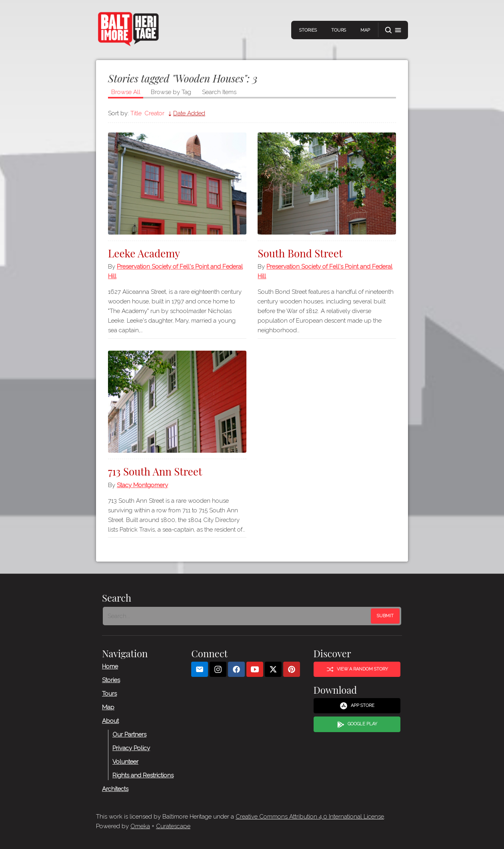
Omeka (140, 826)
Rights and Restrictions (143, 775)
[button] (393, 30)
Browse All (126, 92)
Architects (115, 789)
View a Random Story (357, 669)
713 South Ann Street (155, 471)
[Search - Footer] (238, 616)
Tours (339, 30)
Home (110, 666)
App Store (357, 706)
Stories (308, 30)
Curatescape (173, 826)
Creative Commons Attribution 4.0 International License (310, 817)
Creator (154, 113)
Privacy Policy (131, 748)
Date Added (189, 113)
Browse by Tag (171, 92)
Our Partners (129, 735)
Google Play (357, 725)
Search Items (219, 92)
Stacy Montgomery (142, 485)
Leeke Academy (144, 253)
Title (136, 113)
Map (365, 30)
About (110, 721)
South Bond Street (300, 253)
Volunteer (125, 762)
